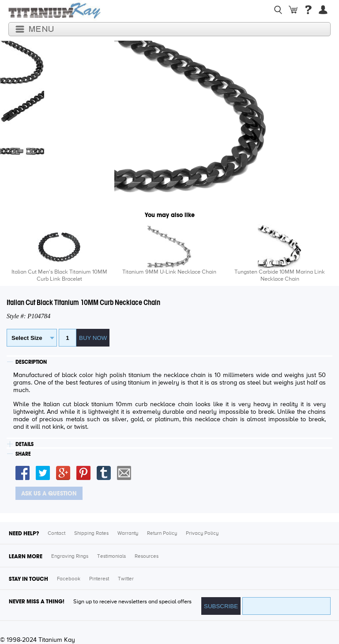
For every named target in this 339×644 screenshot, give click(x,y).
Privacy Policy (202, 533)
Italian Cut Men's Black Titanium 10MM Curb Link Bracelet (59, 276)
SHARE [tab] (23, 454)
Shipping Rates (91, 533)
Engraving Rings (70, 556)
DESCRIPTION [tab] (31, 362)
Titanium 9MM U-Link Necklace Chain (169, 272)
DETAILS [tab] (24, 444)
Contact (56, 533)
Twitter (126, 579)
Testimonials (111, 556)
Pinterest (99, 579)
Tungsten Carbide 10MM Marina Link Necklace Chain (280, 276)
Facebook (69, 579)
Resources (147, 556)
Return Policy (162, 533)
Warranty (128, 533)
